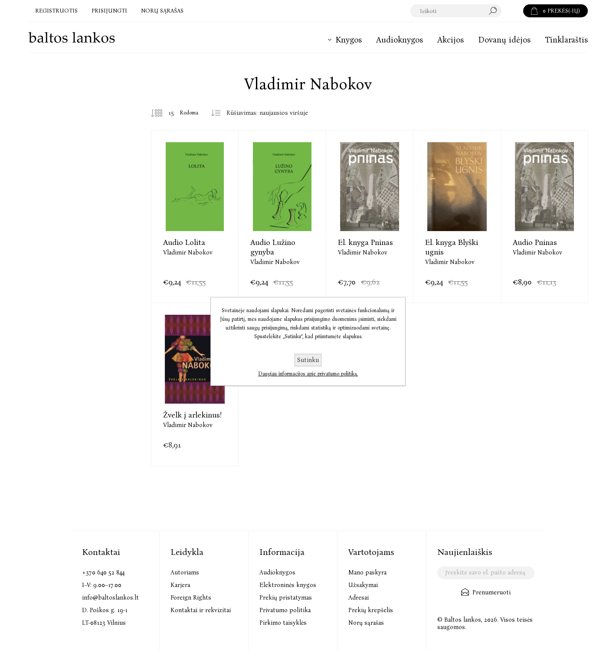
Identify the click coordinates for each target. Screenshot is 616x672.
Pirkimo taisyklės (283, 623)
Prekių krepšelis (371, 610)
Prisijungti (109, 11)
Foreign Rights (191, 598)
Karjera (180, 585)
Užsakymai (363, 585)
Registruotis (56, 11)
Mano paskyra (367, 573)
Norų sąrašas (366, 623)
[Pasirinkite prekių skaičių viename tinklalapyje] (164, 113)
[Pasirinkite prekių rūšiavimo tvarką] (270, 113)
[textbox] (456, 11)
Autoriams (185, 573)
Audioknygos (277, 573)
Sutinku (308, 360)
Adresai (359, 598)
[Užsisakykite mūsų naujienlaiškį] (486, 573)
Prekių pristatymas (286, 598)
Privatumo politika (285, 610)
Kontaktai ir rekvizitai (201, 610)
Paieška (512, 11)
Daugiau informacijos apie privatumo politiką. (308, 374)
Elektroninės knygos (288, 585)
